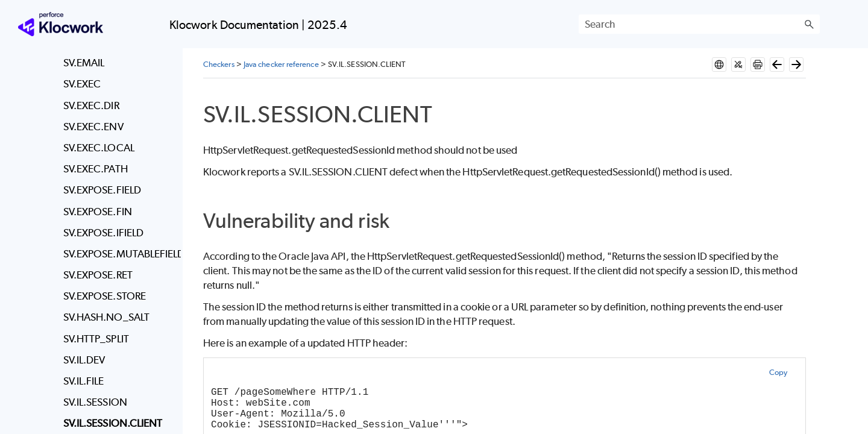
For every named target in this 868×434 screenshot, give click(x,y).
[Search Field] (699, 24)
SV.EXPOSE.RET (98, 275)
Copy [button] (778, 372)
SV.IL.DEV (84, 360)
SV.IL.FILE (84, 381)
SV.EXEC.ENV (93, 127)
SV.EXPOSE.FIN (98, 212)
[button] (809, 24)
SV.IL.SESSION (95, 402)
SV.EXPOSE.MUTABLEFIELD (119, 254)
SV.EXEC (82, 84)
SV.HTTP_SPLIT (96, 339)
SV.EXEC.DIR (91, 105)
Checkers (219, 64)
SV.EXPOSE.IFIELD (103, 233)
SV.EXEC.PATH (96, 169)
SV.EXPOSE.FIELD (102, 190)
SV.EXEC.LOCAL (99, 148)
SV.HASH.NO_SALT (106, 317)
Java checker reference (281, 64)
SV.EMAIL (84, 63)
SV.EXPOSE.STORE (105, 296)
